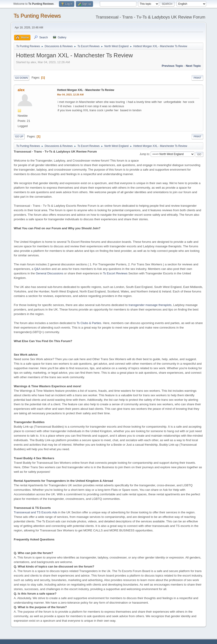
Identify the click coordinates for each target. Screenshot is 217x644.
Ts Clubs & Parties (89, 323)
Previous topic (172, 66)
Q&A (37, 269)
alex (21, 90)
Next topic (193, 66)
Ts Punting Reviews (37, 16)
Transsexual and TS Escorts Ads (36, 512)
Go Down (21, 78)
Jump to (144, 154)
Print (197, 78)
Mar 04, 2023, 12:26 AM (70, 95)
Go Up (19, 137)
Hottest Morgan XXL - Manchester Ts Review (86, 90)
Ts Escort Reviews (115, 273)
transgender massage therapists (150, 305)
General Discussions (49, 273)
